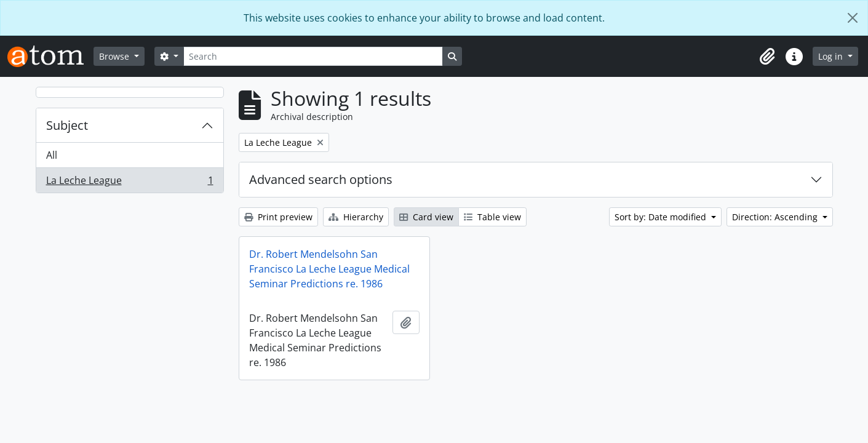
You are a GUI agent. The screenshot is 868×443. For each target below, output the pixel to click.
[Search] (313, 56)
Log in (832, 56)
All (52, 155)
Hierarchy (356, 217)
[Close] (853, 18)
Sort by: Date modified (662, 217)
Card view (426, 217)
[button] (767, 57)
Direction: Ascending (776, 217)
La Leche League (129, 183)
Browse (115, 56)
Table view (492, 217)
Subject (67, 125)
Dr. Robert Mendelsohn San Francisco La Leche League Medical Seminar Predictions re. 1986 (329, 269)
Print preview (278, 217)
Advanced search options (321, 179)
